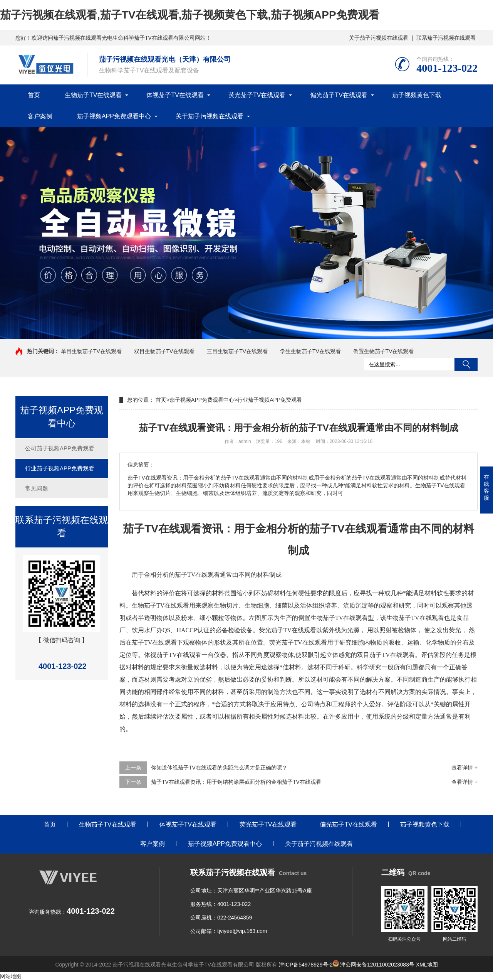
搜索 (466, 364)
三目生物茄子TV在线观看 (237, 351)
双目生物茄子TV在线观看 (164, 351)
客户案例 (40, 116)
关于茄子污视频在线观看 (379, 38)
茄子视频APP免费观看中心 (114, 116)
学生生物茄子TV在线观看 (310, 351)
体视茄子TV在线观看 (175, 95)
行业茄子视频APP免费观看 (60, 468)
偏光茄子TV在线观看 (339, 95)
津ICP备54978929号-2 (306, 965)
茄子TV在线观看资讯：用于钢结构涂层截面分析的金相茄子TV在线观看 (236, 782)
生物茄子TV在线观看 (93, 95)
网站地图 (11, 976)
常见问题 (37, 488)
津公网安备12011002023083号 (374, 965)
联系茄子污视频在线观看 (446, 38)
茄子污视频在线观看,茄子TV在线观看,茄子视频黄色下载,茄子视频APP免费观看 (190, 15)
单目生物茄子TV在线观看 (91, 351)
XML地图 (427, 965)
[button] (243, 332)
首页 (34, 95)
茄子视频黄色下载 (417, 95)
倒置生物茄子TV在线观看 (384, 351)
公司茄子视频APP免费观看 (60, 448)
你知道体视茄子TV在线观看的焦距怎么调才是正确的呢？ (219, 768)
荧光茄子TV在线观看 (257, 95)
